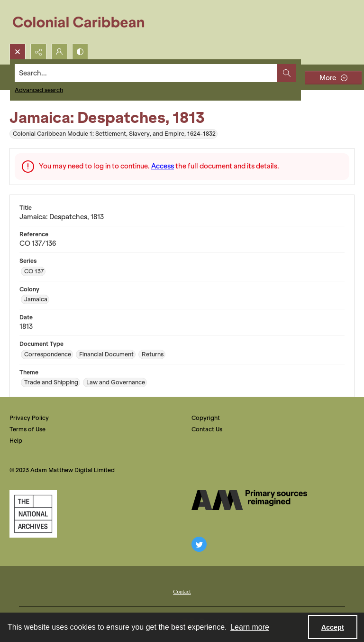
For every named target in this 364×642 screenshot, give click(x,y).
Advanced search (39, 90)
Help (16, 441)
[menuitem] (182, 591)
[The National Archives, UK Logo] (33, 514)
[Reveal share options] (38, 52)
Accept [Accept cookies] (333, 627)
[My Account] (59, 52)
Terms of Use (27, 429)
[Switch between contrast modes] (80, 52)
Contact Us (207, 429)
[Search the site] (146, 73)
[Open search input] (18, 52)
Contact (182, 592)
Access (163, 166)
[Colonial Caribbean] (85, 22)
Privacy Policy (29, 418)
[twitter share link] (199, 544)
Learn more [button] (250, 627)
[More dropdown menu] (333, 78)
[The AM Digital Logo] (249, 500)
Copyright (206, 418)
